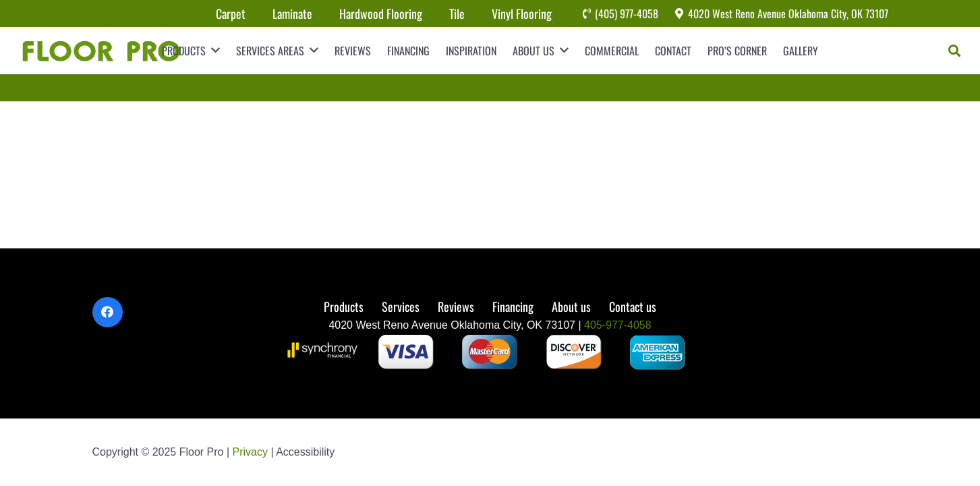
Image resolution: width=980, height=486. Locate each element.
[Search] (954, 51)
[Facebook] (108, 312)
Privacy (252, 452)
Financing (513, 306)
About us (571, 306)
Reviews (456, 306)
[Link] (100, 51)
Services (401, 306)
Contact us (633, 306)
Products (344, 306)
